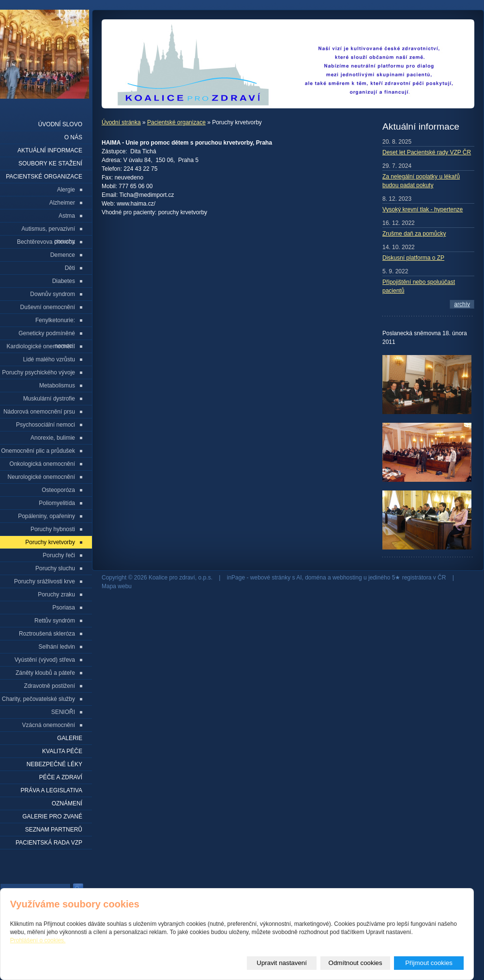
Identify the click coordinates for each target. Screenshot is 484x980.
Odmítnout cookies (355, 963)
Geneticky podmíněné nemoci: (47, 335)
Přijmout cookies (429, 963)
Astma (67, 216)
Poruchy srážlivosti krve (45, 581)
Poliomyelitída (57, 503)
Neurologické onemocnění (41, 477)
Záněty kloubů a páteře (45, 673)
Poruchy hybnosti (53, 529)
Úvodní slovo (60, 124)
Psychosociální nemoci (45, 425)
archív (462, 304)
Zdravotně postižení (50, 686)
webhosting (347, 578)
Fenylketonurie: (55, 320)
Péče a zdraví (61, 777)
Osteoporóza (58, 490)
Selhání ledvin (57, 647)
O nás (73, 137)
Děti (70, 268)
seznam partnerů (54, 830)
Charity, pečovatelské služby (38, 699)
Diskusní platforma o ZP (413, 258)
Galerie (70, 738)
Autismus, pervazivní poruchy (48, 230)
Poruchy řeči (59, 555)
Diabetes (64, 281)
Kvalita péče (62, 751)
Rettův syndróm (55, 621)
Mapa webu (117, 586)
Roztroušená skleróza (47, 634)
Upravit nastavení (282, 963)
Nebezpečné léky (54, 764)
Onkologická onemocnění (42, 464)
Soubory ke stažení (50, 163)
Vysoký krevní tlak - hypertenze (423, 209)
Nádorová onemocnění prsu (39, 412)
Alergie (66, 190)
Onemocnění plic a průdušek (38, 451)
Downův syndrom (53, 294)
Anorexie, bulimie (53, 438)
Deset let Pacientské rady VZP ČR (427, 152)
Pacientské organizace (176, 122)
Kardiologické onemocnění (41, 346)
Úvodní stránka (121, 122)
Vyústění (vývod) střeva (45, 660)
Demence (63, 255)
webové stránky (270, 578)
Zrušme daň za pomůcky (414, 234)
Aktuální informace (50, 150)
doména (315, 578)
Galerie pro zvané (52, 817)
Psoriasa (64, 608)
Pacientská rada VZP (49, 843)
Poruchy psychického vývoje (38, 372)
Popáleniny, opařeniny (46, 516)
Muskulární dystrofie (49, 399)
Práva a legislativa (52, 790)
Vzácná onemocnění (49, 725)
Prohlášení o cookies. (38, 940)
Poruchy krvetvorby (50, 542)
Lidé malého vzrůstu (49, 359)
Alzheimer (62, 203)
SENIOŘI (63, 712)
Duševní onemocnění (48, 307)
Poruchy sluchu (55, 568)
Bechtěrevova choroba (46, 242)
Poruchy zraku (56, 594)
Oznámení (67, 803)
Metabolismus (57, 386)
